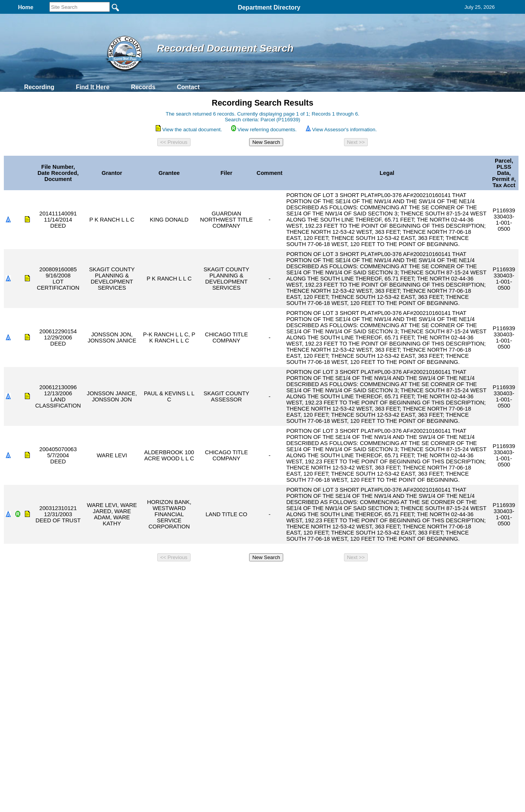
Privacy (259, 575)
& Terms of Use (288, 575)
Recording (39, 87)
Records (143, 87)
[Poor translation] (28, 701)
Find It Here (93, 87)
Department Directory (269, 7)
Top (135, 575)
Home (188, 575)
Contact (188, 87)
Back (158, 575)
